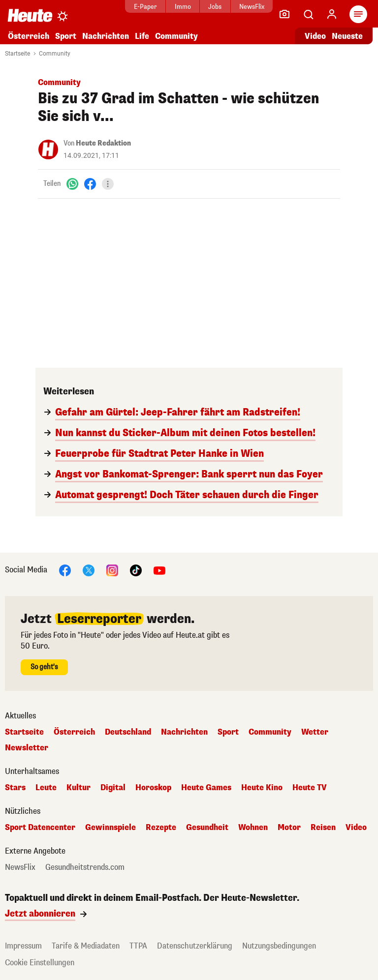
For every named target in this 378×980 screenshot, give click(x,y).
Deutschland (128, 732)
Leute (46, 788)
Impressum (23, 946)
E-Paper (137, 7)
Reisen (323, 828)
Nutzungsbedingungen (279, 946)
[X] (89, 570)
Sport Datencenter (40, 828)
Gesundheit (207, 828)
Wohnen (253, 828)
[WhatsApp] (72, 184)
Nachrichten (106, 36)
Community (176, 36)
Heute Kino (262, 788)
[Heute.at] (30, 15)
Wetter (315, 732)
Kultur (79, 788)
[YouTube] (159, 570)
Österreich (29, 36)
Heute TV (310, 788)
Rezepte (161, 828)
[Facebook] (90, 184)
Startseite (17, 54)
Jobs (206, 7)
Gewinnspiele (110, 828)
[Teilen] (108, 184)
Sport (66, 36)
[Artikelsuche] (308, 14)
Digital (113, 788)
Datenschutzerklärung (195, 946)
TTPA (138, 946)
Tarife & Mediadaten (86, 946)
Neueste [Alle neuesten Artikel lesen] (347, 36)
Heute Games (206, 788)
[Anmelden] (332, 14)
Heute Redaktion (103, 143)
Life (142, 36)
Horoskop (153, 788)
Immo (174, 7)
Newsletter (27, 748)
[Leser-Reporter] (284, 14)
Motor (289, 828)
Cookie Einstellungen (40, 963)
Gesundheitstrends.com (85, 867)
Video (356, 828)
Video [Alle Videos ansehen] (315, 36)
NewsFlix (243, 7)
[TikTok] (136, 570)
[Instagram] (112, 570)
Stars (15, 788)
